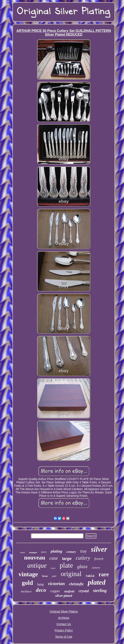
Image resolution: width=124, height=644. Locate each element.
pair (54, 576)
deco (41, 590)
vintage (28, 574)
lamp (40, 584)
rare (104, 574)
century (71, 552)
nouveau (35, 557)
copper (55, 591)
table (90, 576)
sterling (100, 591)
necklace (26, 591)
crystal (84, 591)
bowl (53, 568)
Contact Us (64, 624)
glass (82, 566)
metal (23, 552)
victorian (56, 584)
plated (97, 582)
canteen (96, 568)
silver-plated (64, 596)
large (67, 559)
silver (99, 549)
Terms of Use (64, 637)
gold (27, 583)
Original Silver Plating (64, 611)
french (99, 559)
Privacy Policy (64, 630)
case (54, 558)
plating (56, 551)
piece (44, 552)
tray (83, 551)
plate (66, 565)
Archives (64, 618)
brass (45, 576)
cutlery (83, 558)
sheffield (69, 591)
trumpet (33, 552)
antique (37, 565)
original (71, 574)
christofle (76, 584)
